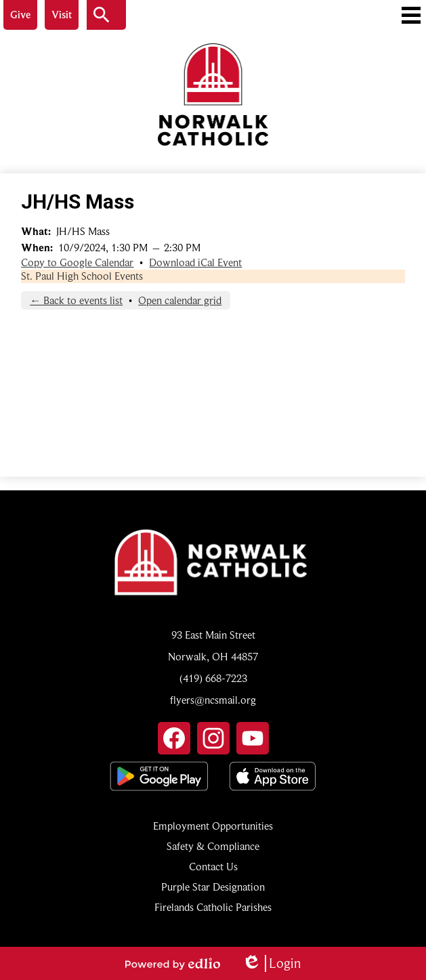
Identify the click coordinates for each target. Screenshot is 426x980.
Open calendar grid (180, 301)
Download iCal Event (195, 263)
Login (271, 963)
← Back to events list (76, 301)
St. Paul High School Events (82, 276)
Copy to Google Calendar (77, 263)
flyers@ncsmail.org (213, 700)
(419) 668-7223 (213, 679)
